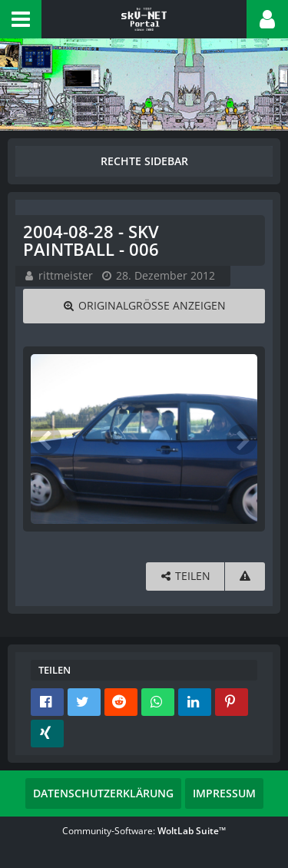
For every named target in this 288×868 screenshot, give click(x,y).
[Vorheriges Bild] (46, 439)
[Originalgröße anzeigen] (144, 306)
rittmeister (66, 275)
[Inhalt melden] (245, 576)
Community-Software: (144, 831)
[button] (21, 19)
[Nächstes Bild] (242, 439)
